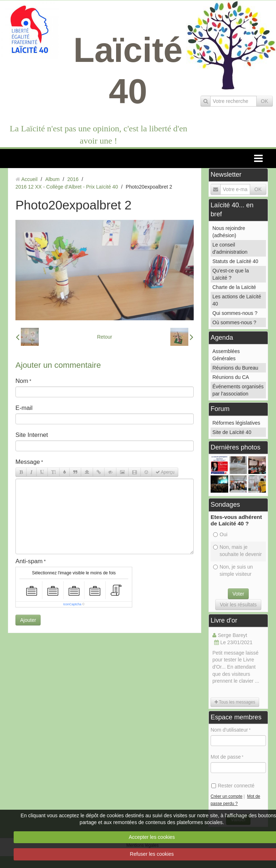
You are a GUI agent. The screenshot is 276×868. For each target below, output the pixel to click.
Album (52, 179)
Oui (220, 534)
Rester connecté (233, 786)
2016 (73, 179)
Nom (22, 381)
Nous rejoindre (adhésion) (229, 232)
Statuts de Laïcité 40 (235, 261)
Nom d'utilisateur (229, 730)
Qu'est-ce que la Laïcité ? (231, 274)
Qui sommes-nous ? (235, 313)
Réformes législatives (236, 423)
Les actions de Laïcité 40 (237, 300)
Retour (105, 337)
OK (264, 101)
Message (28, 462)
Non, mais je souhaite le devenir (238, 551)
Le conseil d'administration (230, 248)
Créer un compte (227, 796)
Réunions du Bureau (235, 368)
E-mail (24, 408)
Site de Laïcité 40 (232, 432)
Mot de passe (226, 757)
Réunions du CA (231, 377)
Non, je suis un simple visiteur (233, 570)
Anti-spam (29, 561)
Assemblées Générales (226, 355)
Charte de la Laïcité (234, 287)
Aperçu (165, 472)
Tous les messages (235, 702)
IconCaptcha (72, 604)
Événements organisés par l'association (238, 390)
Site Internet (32, 435)
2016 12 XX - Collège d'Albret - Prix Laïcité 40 (67, 187)
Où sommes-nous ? (234, 322)
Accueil (29, 179)
